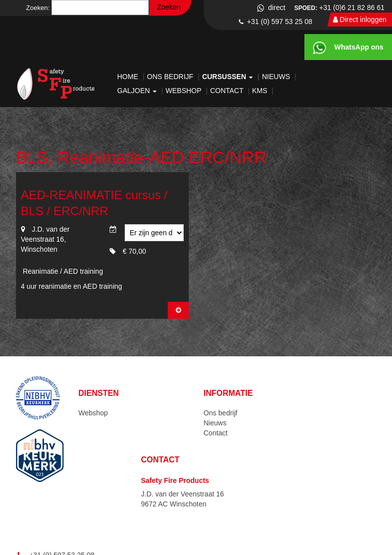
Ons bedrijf (171, 77)
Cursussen (229, 77)
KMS (261, 91)
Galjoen (138, 91)
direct (271, 8)
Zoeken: (38, 8)
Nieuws (277, 77)
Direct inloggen (360, 20)
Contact (228, 91)
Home (129, 77)
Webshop (184, 91)
